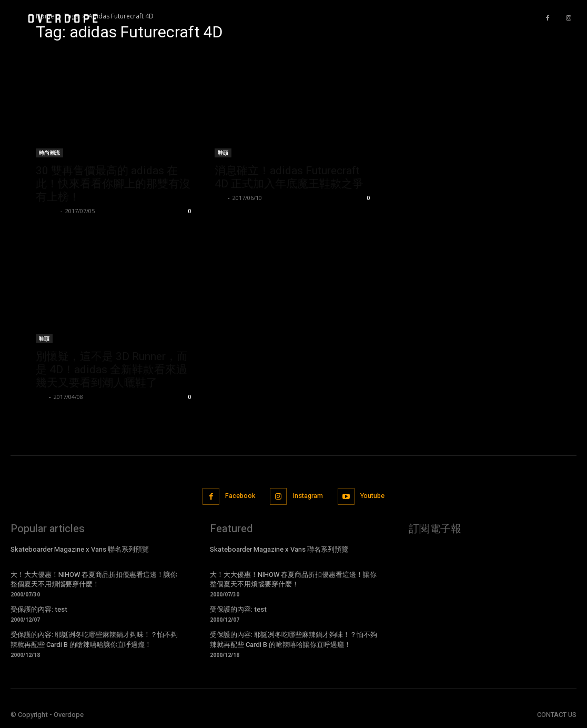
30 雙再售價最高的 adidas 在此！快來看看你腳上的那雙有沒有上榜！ (113, 184)
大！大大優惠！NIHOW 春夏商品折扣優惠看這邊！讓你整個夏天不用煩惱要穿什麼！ (94, 579)
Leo (220, 198)
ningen (47, 211)
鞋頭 (223, 153)
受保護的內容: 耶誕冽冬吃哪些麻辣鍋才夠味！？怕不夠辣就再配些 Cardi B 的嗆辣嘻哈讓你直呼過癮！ (94, 639)
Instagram (308, 496)
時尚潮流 (49, 153)
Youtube (375, 496)
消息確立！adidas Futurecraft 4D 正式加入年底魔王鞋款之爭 (289, 177)
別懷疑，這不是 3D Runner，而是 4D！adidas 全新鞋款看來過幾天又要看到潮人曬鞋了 (112, 370)
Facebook (238, 496)
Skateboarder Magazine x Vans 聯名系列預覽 (80, 549)
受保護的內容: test (39, 609)
